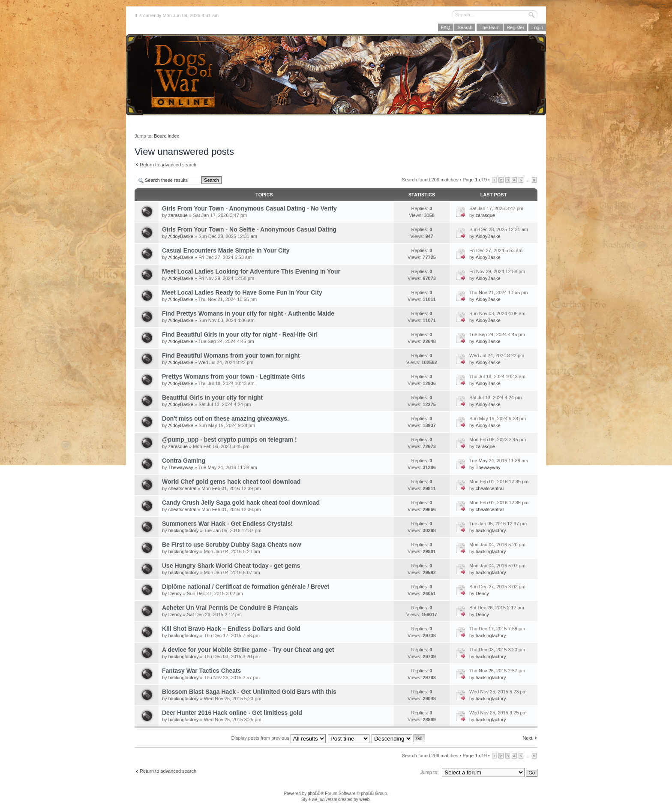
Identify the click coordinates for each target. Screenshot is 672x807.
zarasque (178, 215)
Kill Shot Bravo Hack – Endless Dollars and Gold (231, 629)
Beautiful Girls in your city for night (212, 397)
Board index (166, 136)
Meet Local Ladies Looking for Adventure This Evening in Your (251, 271)
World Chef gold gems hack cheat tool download (231, 482)
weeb (364, 799)
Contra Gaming (184, 461)
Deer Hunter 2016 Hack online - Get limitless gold (232, 713)
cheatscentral (182, 488)
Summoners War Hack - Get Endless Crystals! (227, 524)
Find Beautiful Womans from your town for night (231, 355)
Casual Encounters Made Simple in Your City (226, 250)
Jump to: (429, 772)
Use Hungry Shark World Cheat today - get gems (231, 566)
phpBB (314, 793)
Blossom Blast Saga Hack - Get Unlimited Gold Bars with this (249, 692)
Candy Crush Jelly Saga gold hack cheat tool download (241, 503)
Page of (474, 180)
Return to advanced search (168, 165)
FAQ (446, 27)
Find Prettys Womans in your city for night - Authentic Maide (248, 313)
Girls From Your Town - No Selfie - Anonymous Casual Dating (249, 229)
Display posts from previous (279, 738)
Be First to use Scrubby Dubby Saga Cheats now (231, 545)
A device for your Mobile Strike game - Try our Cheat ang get (248, 650)
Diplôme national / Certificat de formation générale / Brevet (246, 587)
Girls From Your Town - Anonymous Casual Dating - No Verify (249, 208)
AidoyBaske (181, 236)
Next (527, 738)
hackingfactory (184, 530)
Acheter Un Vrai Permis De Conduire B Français (230, 608)
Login (537, 27)
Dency (175, 593)
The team (489, 27)
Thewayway (181, 467)
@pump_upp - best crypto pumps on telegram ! (229, 440)
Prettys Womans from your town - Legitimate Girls (233, 376)
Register (515, 27)
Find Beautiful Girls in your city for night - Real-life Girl (240, 334)
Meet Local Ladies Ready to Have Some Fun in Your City (242, 292)
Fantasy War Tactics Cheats (201, 671)
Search (465, 27)
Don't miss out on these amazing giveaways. (225, 419)
